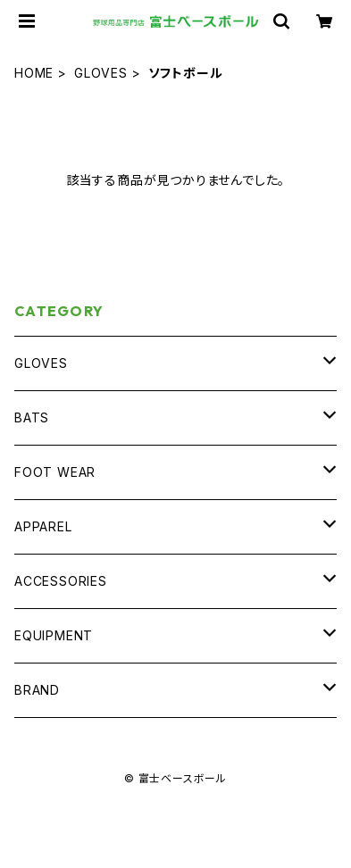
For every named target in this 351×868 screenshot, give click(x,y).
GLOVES (101, 73)
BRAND (37, 690)
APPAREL (43, 526)
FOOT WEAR (55, 472)
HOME (34, 73)
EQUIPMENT (54, 635)
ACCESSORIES (61, 581)
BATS (32, 417)
